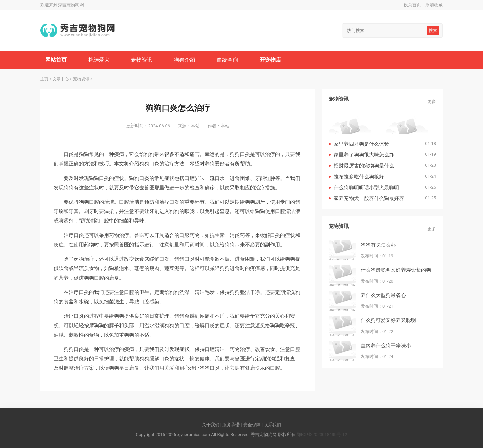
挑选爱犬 (99, 60)
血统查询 (227, 60)
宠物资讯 (142, 60)
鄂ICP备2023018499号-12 (322, 434)
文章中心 (61, 79)
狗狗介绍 (184, 60)
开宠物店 (270, 60)
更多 (432, 102)
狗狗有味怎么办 (378, 245)
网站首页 (56, 60)
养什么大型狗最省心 (383, 295)
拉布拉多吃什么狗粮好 (359, 176)
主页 (44, 79)
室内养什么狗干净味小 (386, 345)
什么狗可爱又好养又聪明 (388, 320)
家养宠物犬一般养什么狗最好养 (369, 198)
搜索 (433, 30)
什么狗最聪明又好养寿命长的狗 (396, 270)
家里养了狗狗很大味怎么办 (364, 155)
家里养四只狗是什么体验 (361, 144)
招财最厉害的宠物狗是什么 (364, 166)
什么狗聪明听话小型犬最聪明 (366, 187)
